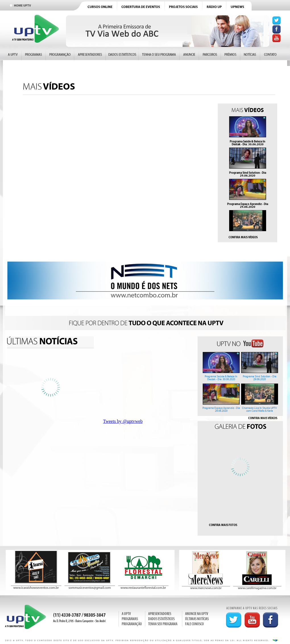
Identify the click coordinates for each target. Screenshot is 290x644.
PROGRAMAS (130, 619)
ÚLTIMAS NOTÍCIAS (197, 619)
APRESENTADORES (160, 614)
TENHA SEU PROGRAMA (163, 624)
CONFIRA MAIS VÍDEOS (243, 237)
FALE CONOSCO (194, 624)
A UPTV (126, 614)
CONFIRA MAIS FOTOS (223, 525)
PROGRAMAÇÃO (132, 624)
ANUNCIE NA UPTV (197, 614)
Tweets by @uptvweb (123, 421)
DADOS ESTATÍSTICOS (161, 619)
